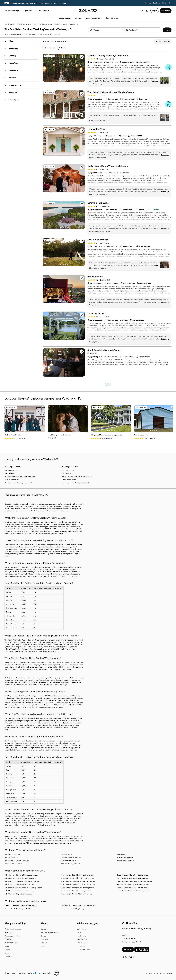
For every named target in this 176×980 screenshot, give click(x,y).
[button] (123, 30)
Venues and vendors (13, 929)
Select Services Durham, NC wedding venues (21, 884)
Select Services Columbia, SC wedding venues (77, 875)
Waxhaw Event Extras (12, 854)
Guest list (8, 932)
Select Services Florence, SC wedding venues (133, 878)
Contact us (81, 946)
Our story (44, 929)
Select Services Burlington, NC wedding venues (78, 888)
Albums (8, 950)
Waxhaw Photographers (125, 861)
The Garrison (9, 473)
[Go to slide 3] (64, 80)
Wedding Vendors (10, 24)
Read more (154, 81)
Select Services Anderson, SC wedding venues (133, 891)
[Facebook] (123, 958)
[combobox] (144, 30)
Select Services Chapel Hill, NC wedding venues (78, 881)
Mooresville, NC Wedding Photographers (75, 909)
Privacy (6, 973)
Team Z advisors (83, 950)
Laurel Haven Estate (12, 480)
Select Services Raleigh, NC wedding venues (20, 878)
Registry (8, 939)
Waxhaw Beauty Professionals (71, 857)
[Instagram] (131, 958)
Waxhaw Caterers (67, 854)
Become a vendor (112, 18)
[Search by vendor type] (107, 30)
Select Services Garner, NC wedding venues (133, 888)
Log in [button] (155, 11)
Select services (73, 24)
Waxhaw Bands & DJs (68, 861)
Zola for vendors (167, 3)
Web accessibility (45, 973)
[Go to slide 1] (60, 80)
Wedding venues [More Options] (64, 18)
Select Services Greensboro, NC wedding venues (22, 881)
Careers (44, 943)
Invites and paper (11, 943)
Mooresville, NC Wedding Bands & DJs (18, 909)
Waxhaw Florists (123, 854)
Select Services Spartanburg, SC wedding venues (134, 881)
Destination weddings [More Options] (94, 18)
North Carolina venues (45, 24)
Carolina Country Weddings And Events (18, 483)
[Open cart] (147, 11)
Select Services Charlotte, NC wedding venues (21, 875)
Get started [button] (166, 11)
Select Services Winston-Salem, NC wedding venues (23, 888)
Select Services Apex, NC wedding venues (76, 891)
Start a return (82, 939)
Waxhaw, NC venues (61, 24)
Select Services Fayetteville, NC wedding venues (22, 891)
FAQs (79, 932)
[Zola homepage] (88, 11)
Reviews (44, 936)
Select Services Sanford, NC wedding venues (133, 884)
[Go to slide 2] (62, 80)
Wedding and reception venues (27, 24)
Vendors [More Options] (78, 18)
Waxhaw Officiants (11, 857)
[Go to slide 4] (66, 80)
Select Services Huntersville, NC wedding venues (78, 884)
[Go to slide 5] (67, 80)
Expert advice (30, 11)
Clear (63, 48)
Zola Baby (148, 3)
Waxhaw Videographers (125, 857)
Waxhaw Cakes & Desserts (14, 864)
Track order (81, 936)
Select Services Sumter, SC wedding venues (76, 894)
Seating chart (10, 953)
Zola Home (157, 3)
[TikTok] (134, 958)
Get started (128, 949)
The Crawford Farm (11, 470)
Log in (126, 935)
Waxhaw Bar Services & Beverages (17, 861)
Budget (7, 946)
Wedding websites (12, 936)
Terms (14, 973)
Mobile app (9, 957)
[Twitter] (129, 958)
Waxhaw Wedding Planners (70, 864)
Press (43, 946)
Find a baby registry (132, 942)
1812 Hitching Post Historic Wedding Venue (20, 476)
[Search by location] (143, 30)
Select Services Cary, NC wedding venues (19, 894)
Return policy (82, 943)
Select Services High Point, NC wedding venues (78, 878)
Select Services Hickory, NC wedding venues (133, 875)
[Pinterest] (126, 958)
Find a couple (44, 11)
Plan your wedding (12, 11)
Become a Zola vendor (50, 932)
